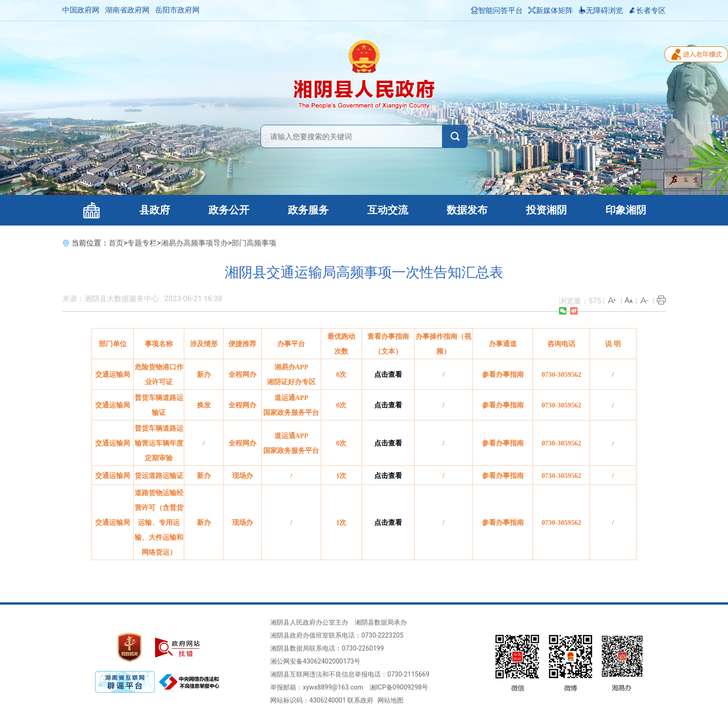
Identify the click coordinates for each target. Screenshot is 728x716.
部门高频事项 (254, 243)
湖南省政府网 (127, 10)
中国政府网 (81, 10)
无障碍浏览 (601, 10)
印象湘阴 (626, 210)
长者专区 (647, 10)
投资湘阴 (546, 210)
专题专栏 (142, 243)
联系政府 (360, 700)
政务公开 (229, 210)
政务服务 (308, 210)
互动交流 (388, 210)
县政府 (155, 210)
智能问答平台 (497, 10)
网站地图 (390, 700)
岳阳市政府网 (177, 10)
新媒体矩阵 (551, 10)
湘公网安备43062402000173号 (315, 661)
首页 (116, 243)
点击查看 (388, 374)
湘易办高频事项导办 (195, 243)
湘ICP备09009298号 (399, 687)
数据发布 (467, 210)
